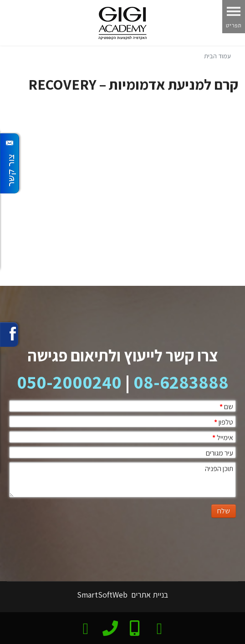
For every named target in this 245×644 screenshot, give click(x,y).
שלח (224, 511)
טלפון (224, 422)
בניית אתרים (149, 595)
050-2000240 (69, 382)
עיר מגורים (219, 453)
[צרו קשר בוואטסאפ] (160, 627)
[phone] (110, 626)
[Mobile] (135, 627)
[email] (86, 627)
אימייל (223, 438)
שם (226, 407)
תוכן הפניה (219, 469)
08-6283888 (181, 382)
